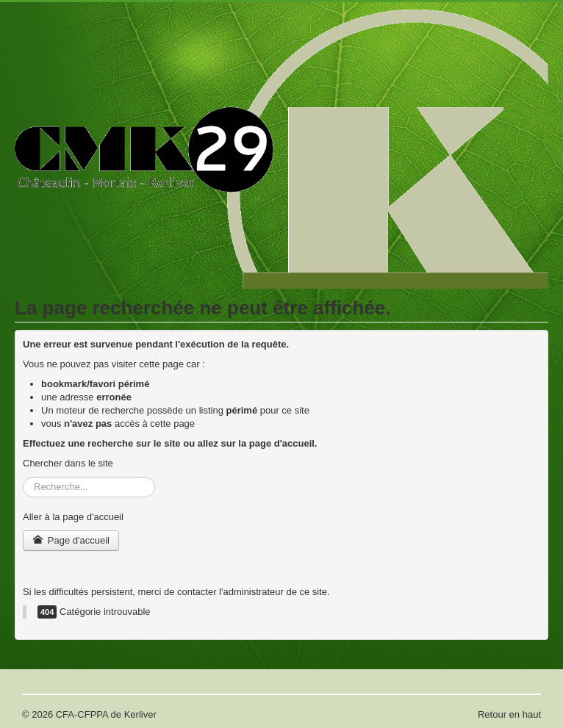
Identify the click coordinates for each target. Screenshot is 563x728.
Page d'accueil (71, 540)
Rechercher (23, 477)
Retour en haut (509, 714)
